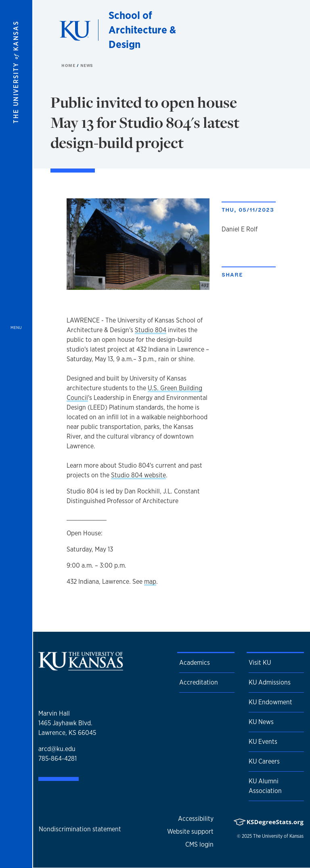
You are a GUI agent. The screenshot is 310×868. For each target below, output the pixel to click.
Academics (195, 663)
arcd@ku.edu (57, 749)
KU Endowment (270, 702)
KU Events (263, 742)
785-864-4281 (58, 759)
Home (69, 65)
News (87, 65)
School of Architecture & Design (142, 30)
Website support (190, 832)
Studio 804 (151, 330)
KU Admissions (270, 682)
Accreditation (199, 682)
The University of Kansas (278, 836)
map (150, 582)
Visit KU (260, 663)
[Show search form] (274, 30)
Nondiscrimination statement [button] (80, 829)
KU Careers (264, 761)
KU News (261, 722)
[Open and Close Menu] (16, 434)
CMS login (199, 844)
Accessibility (196, 819)
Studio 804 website (138, 475)
